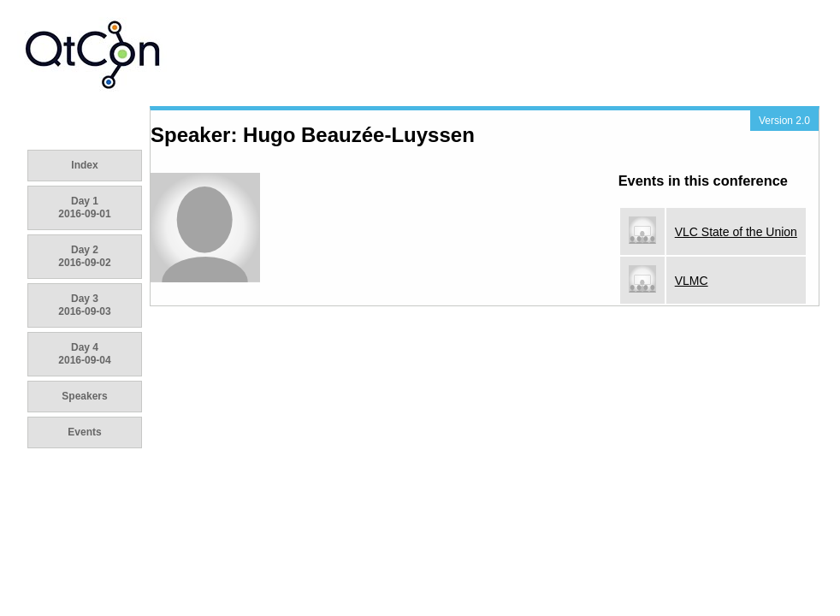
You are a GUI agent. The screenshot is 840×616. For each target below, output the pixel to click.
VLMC (692, 281)
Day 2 (84, 256)
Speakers (84, 396)
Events (84, 432)
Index (84, 165)
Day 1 (84, 207)
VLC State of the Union (736, 232)
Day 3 (84, 305)
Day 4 (84, 354)
